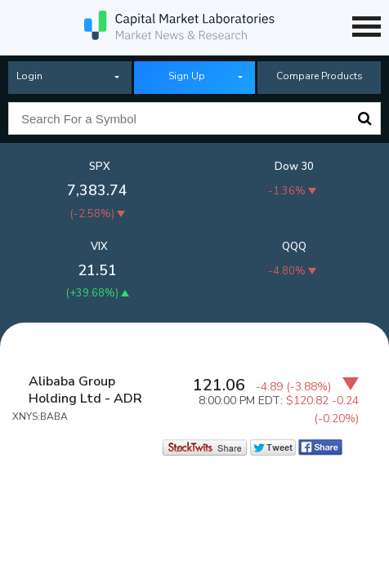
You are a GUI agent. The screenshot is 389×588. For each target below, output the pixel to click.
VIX (99, 247)
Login (29, 76)
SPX (100, 167)
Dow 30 (294, 167)
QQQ (294, 247)
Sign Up (187, 76)
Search (364, 118)
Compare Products (320, 76)
